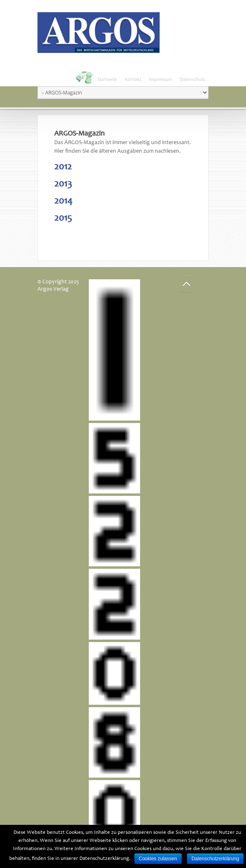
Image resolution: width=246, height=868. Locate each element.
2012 (63, 167)
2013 (63, 184)
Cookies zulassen (158, 859)
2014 (63, 202)
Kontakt (133, 80)
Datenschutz (192, 80)
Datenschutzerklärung (215, 859)
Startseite (107, 80)
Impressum (160, 80)
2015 (63, 219)
